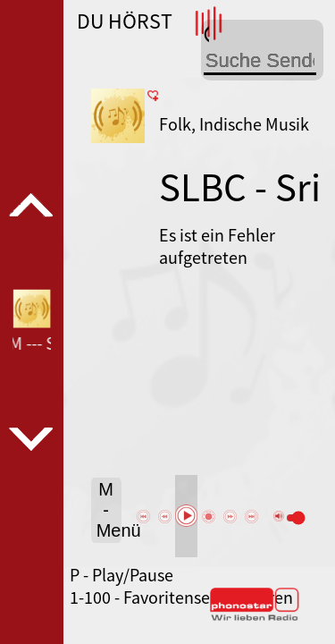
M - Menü (109, 510)
